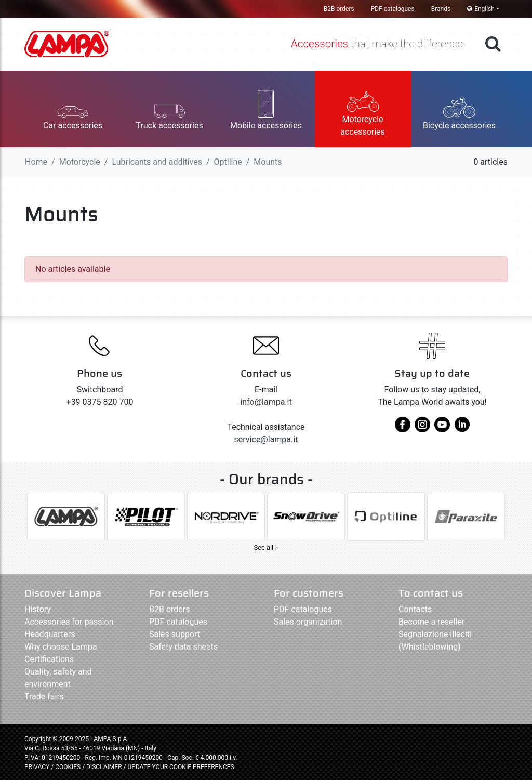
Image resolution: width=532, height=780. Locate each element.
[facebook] (403, 428)
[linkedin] (462, 428)
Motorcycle (80, 162)
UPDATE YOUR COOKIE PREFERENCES (181, 767)
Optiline (228, 162)
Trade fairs (44, 697)
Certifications (49, 659)
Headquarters (50, 634)
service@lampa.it (266, 439)
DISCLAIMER (105, 767)
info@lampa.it (266, 402)
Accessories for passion (69, 622)
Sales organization (308, 622)
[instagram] (422, 428)
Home (36, 162)
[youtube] (442, 428)
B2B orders (339, 9)
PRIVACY (37, 767)
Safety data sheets (183, 647)
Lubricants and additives (157, 162)
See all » (266, 547)
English (481, 9)
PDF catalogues (393, 9)
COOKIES (68, 767)
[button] (73, 109)
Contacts (415, 609)
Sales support (175, 634)
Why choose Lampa (61, 647)
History (38, 609)
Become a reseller (431, 622)
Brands (441, 9)
